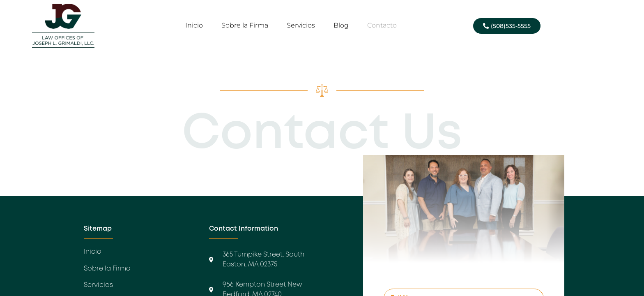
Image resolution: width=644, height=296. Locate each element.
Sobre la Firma (245, 25)
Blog (341, 25)
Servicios (301, 25)
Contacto (382, 25)
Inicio (194, 25)
